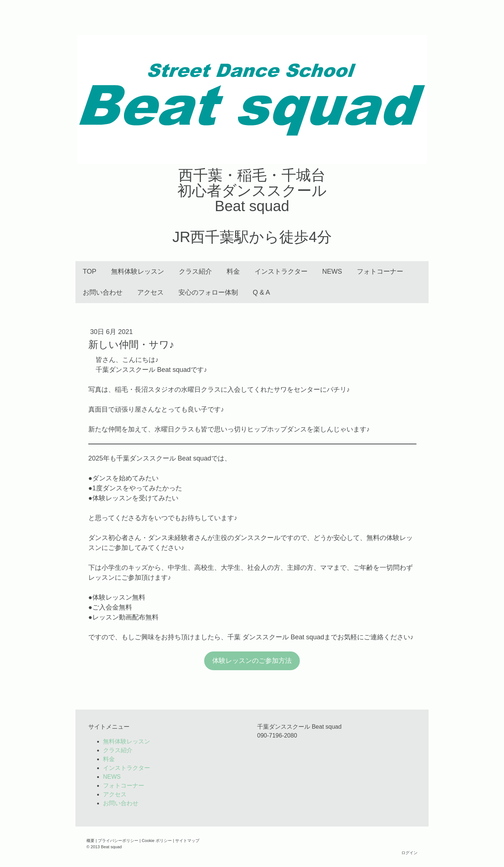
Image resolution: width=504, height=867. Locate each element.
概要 (90, 841)
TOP (90, 271)
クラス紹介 (195, 271)
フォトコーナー (380, 271)
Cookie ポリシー (157, 841)
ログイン (409, 853)
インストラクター (281, 271)
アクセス (150, 292)
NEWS (332, 271)
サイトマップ (187, 841)
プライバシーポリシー (118, 841)
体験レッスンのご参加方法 (252, 661)
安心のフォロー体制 (208, 292)
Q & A (261, 292)
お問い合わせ (103, 292)
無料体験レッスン (138, 271)
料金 (233, 271)
